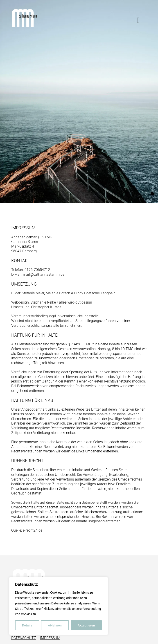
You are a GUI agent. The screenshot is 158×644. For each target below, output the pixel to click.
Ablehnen (55, 625)
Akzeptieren (86, 625)
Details (27, 625)
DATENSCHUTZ (24, 638)
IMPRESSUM (50, 638)
